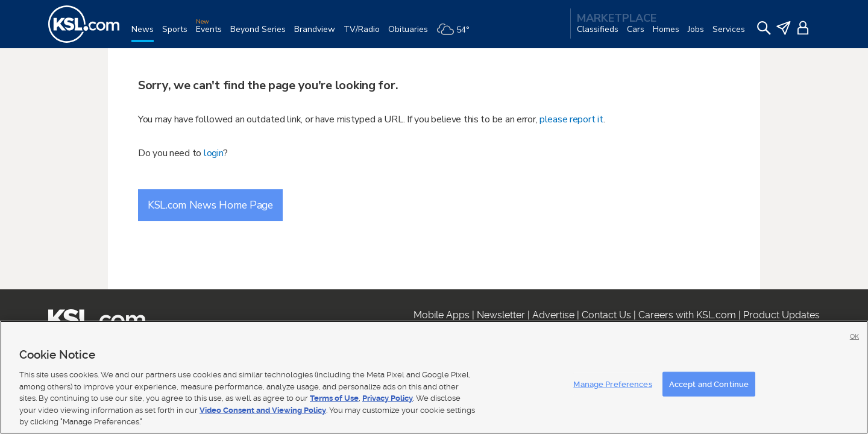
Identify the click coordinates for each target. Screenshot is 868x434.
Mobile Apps (442, 315)
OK (854, 337)
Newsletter (501, 315)
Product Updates (782, 315)
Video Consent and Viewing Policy (263, 410)
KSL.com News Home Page (210, 205)
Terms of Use (334, 398)
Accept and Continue (709, 384)
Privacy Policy (388, 398)
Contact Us (606, 315)
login (214, 153)
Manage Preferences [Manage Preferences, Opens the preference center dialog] (612, 384)
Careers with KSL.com (687, 315)
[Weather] (457, 34)
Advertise (553, 315)
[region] (434, 377)
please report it (571, 119)
